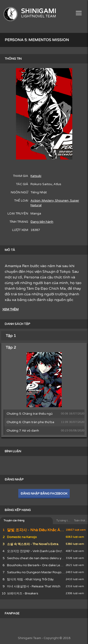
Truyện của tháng (14, 521)
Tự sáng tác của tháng (63, 521)
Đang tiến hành (42, 222)
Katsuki (36, 176)
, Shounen (61, 201)
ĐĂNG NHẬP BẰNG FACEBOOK (44, 494)
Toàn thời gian (81, 521)
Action (35, 201)
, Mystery (47, 201)
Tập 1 (11, 336)
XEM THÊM (10, 309)
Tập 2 (11, 347)
